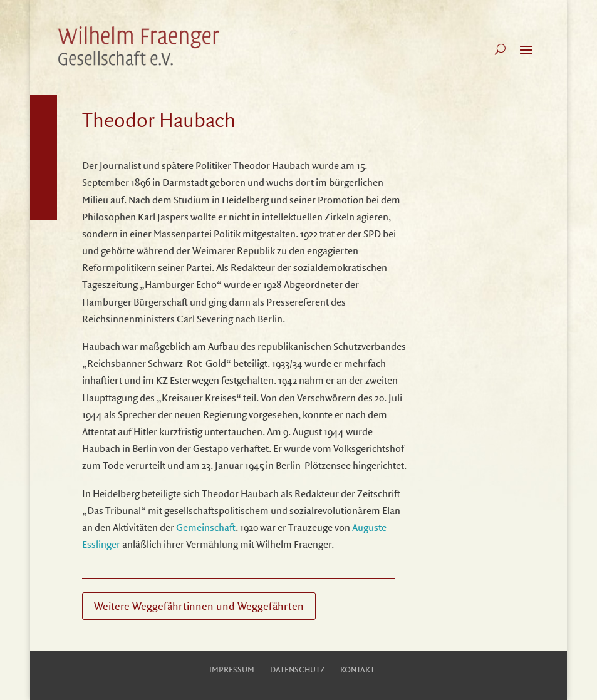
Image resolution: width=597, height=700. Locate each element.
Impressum (232, 669)
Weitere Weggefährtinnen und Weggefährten (199, 606)
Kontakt (357, 669)
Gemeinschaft (206, 527)
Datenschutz (297, 669)
